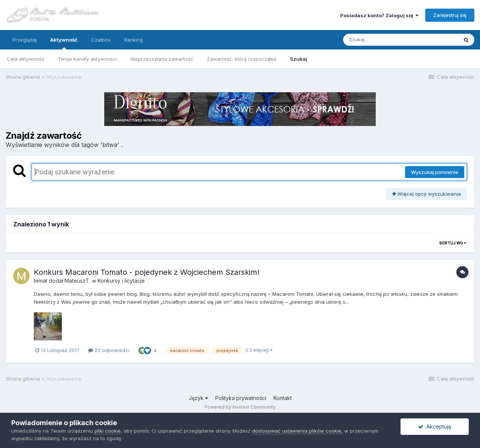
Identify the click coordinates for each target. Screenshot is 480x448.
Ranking (133, 40)
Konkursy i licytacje (121, 281)
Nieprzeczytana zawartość (162, 59)
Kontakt (283, 398)
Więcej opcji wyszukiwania (427, 194)
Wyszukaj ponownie (435, 172)
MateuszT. (77, 281)
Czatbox (101, 40)
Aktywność (64, 43)
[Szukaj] (382, 40)
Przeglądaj (25, 40)
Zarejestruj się (450, 15)
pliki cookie (108, 431)
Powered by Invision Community (240, 407)
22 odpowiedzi (109, 350)
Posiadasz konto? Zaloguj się (379, 15)
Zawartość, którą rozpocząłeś (241, 59)
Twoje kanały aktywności (87, 59)
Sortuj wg (453, 243)
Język (198, 398)
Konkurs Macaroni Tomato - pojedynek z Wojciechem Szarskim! (147, 272)
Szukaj (298, 59)
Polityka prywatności (241, 398)
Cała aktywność (25, 59)
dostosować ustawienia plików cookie (297, 431)
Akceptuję (435, 426)
